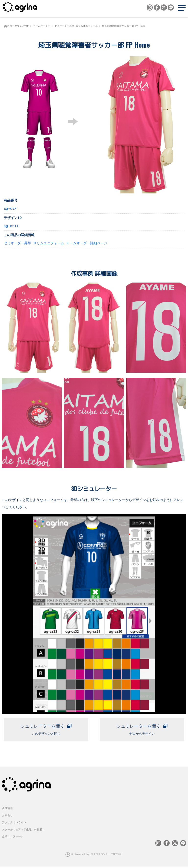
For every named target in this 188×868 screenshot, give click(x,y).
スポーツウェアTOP (18, 26)
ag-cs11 (11, 226)
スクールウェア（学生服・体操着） (23, 831)
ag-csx (10, 208)
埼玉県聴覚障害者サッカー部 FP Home (124, 26)
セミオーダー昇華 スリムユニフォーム (76, 26)
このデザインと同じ (46, 729)
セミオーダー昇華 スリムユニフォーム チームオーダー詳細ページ (55, 243)
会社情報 (7, 810)
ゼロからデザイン (142, 729)
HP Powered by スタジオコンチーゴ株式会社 (97, 856)
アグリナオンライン (14, 824)
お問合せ (7, 817)
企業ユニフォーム (13, 838)
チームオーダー (42, 26)
